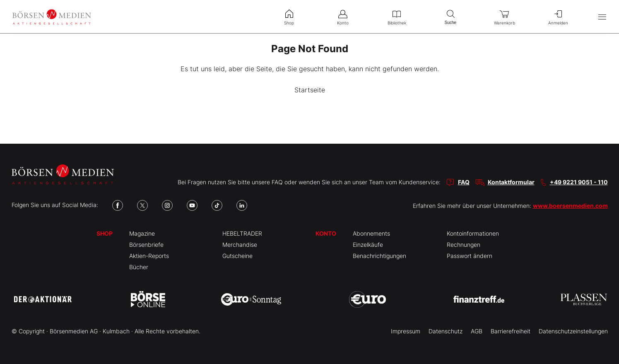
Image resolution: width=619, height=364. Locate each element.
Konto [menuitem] (343, 17)
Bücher (139, 267)
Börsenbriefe (146, 245)
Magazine (142, 233)
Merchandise (240, 245)
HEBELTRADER (242, 233)
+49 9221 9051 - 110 (579, 182)
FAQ (464, 182)
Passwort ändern (470, 256)
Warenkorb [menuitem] (504, 17)
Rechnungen (464, 245)
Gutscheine (237, 256)
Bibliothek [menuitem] (397, 17)
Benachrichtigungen (379, 256)
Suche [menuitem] (450, 16)
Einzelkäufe (368, 245)
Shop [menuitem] (289, 17)
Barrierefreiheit (511, 331)
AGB (477, 331)
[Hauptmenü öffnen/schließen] (602, 17)
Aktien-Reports (149, 256)
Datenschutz (446, 331)
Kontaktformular (511, 182)
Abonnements (371, 233)
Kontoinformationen (473, 233)
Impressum (406, 331)
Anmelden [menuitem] (558, 17)
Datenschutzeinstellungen (573, 331)
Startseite (310, 90)
